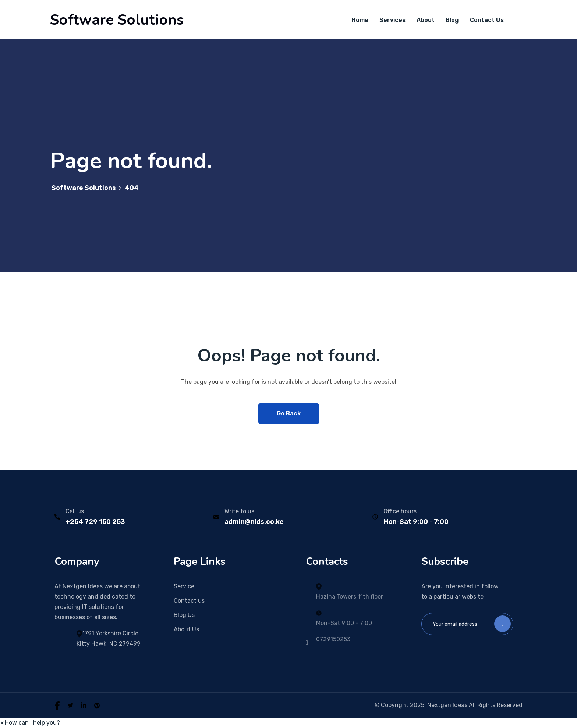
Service (184, 586)
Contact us (189, 601)
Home (360, 20)
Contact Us (487, 20)
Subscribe (502, 624)
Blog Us (184, 615)
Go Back (289, 413)
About (426, 20)
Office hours (400, 511)
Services (392, 20)
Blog (452, 20)
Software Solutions (117, 20)
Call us (75, 511)
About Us (186, 629)
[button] (30, 723)
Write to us (239, 511)
